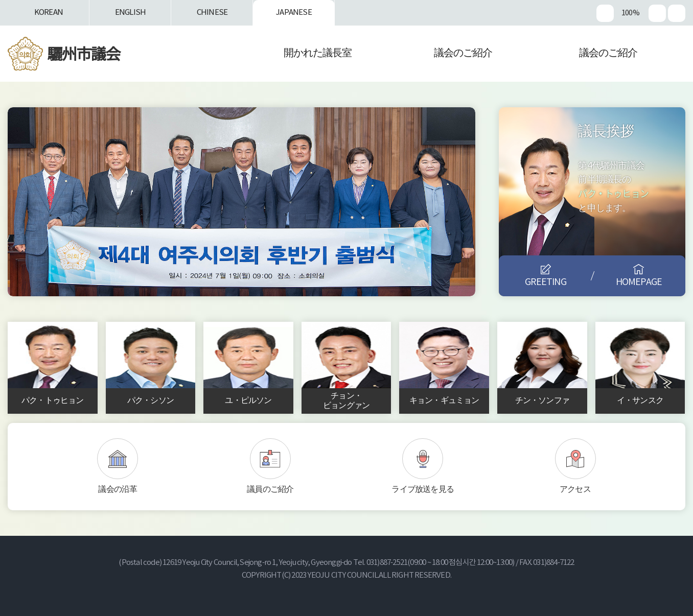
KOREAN (49, 13)
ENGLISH (130, 13)
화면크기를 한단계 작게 (657, 13)
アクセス (575, 489)
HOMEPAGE (639, 282)
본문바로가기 (0, 0)
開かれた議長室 (318, 53)
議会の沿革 (118, 489)
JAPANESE (294, 13)
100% (630, 13)
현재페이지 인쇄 (677, 13)
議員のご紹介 (270, 489)
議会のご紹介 (463, 53)
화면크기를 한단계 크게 (605, 13)
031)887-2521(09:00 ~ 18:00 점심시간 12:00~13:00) (441, 563)
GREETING (546, 282)
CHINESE (212, 13)
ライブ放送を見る (423, 489)
